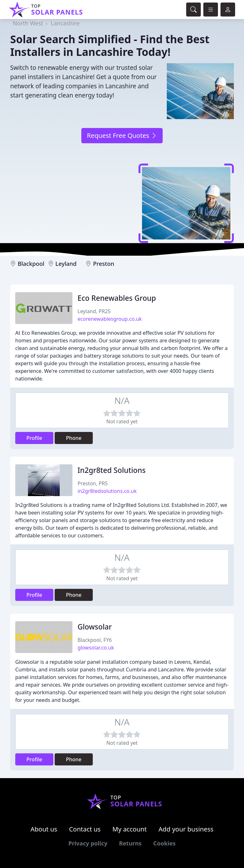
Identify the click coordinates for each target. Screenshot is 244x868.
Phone (74, 438)
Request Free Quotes (122, 135)
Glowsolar (95, 627)
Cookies (164, 843)
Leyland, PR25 (94, 311)
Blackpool (31, 264)
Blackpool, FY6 (95, 640)
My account (130, 829)
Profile (34, 438)
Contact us (85, 829)
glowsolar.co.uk (96, 648)
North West (28, 23)
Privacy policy (88, 843)
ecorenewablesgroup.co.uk (110, 319)
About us (44, 829)
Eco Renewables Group (117, 298)
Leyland (66, 264)
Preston (104, 264)
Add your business (186, 829)
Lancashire (65, 23)
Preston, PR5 (93, 483)
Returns (130, 843)
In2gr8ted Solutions (112, 470)
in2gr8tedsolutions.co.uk (107, 491)
